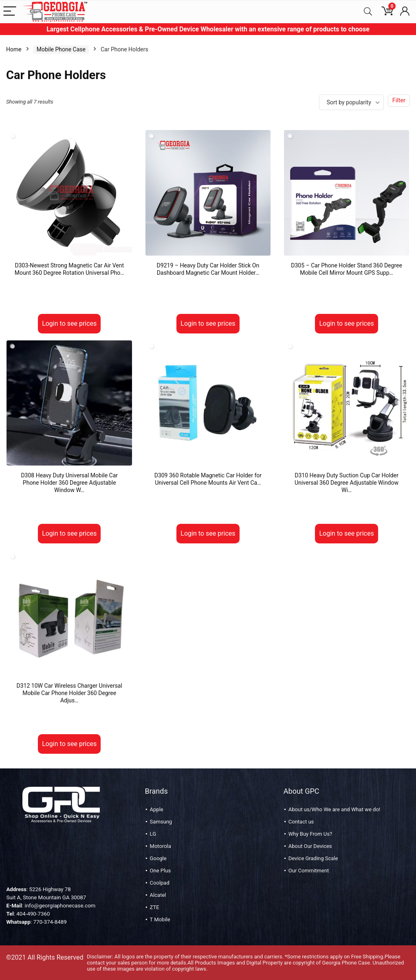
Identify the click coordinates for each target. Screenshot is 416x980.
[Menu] (10, 12)
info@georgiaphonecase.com (60, 906)
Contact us (301, 822)
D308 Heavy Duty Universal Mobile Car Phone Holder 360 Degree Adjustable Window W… (69, 483)
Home (14, 49)
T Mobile (160, 919)
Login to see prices (69, 323)
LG (153, 834)
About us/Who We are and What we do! (334, 809)
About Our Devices (310, 846)
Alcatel (158, 895)
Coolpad (160, 883)
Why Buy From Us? (310, 834)
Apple (157, 809)
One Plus (160, 871)
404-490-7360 (33, 914)
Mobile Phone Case (61, 49)
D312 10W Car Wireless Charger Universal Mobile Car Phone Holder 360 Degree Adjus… (69, 693)
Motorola (161, 846)
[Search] (368, 12)
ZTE (155, 907)
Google (158, 858)
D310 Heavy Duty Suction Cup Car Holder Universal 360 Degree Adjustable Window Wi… (347, 483)
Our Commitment (309, 871)
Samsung (161, 822)
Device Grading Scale (313, 858)
